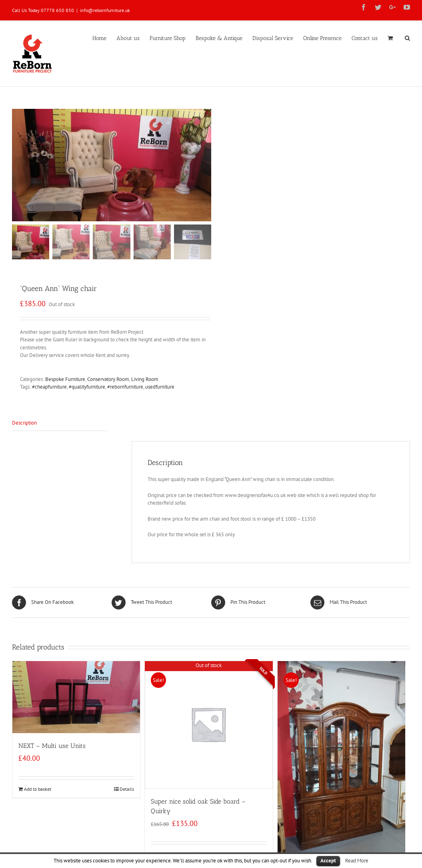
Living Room (145, 379)
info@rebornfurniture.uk (105, 10)
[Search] (407, 38)
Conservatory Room (108, 379)
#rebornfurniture (125, 387)
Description (24, 423)
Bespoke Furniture (65, 379)
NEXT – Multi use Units (52, 746)
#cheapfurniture (49, 387)
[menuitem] (104, 38)
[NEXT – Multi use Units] (76, 697)
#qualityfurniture (87, 387)
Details (127, 789)
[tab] (60, 423)
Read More (357, 860)
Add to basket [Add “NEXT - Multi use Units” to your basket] (38, 789)
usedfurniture (160, 387)
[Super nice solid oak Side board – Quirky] (209, 725)
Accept (328, 861)
